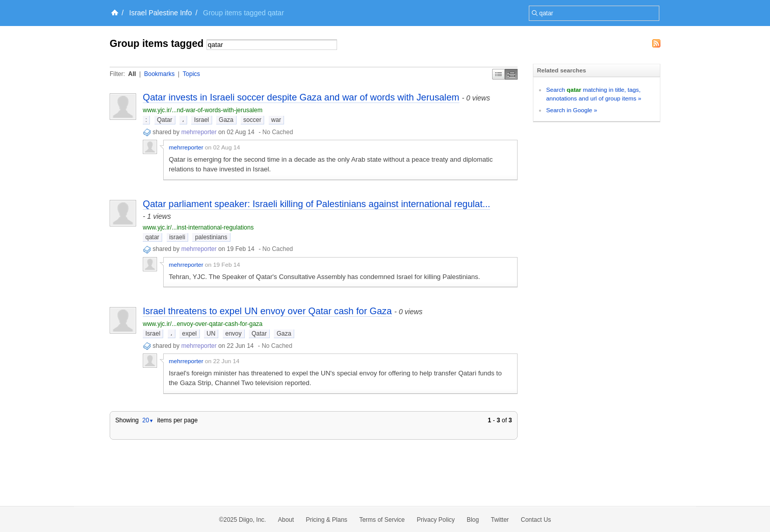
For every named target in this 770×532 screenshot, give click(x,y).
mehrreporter (199, 132)
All (132, 74)
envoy (234, 334)
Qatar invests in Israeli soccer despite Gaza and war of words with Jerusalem (301, 97)
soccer (252, 120)
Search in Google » (572, 110)
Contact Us (536, 520)
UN (211, 334)
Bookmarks (159, 74)
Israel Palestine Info (160, 13)
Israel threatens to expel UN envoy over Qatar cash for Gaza (267, 311)
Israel (201, 120)
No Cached (278, 132)
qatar (152, 237)
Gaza (226, 120)
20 (148, 420)
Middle (511, 74)
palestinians (211, 237)
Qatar (165, 120)
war (276, 120)
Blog (473, 520)
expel (189, 334)
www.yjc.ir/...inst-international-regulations (198, 227)
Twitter (500, 520)
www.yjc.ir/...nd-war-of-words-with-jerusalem (203, 110)
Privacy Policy (436, 520)
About (286, 520)
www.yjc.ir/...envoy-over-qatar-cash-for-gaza (203, 324)
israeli (177, 237)
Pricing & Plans (327, 520)
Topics (191, 74)
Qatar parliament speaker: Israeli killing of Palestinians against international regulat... (316, 204)
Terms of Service (382, 520)
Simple (498, 74)
